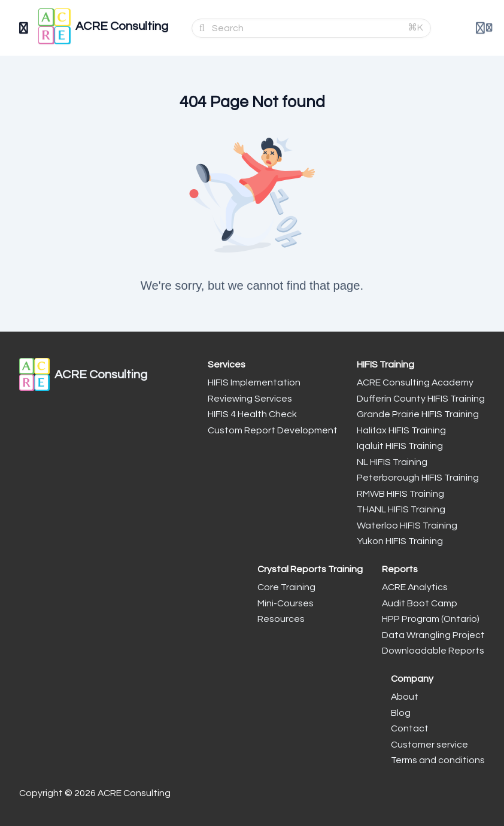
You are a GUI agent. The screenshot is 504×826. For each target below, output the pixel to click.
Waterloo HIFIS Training (407, 526)
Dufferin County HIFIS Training (421, 399)
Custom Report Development (273, 430)
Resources (281, 619)
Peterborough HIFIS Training (418, 478)
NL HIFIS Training (392, 462)
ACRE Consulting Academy (415, 382)
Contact (410, 728)
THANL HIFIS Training (401, 509)
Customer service (429, 745)
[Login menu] (484, 28)
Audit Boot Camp (420, 603)
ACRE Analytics (415, 587)
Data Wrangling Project (433, 635)
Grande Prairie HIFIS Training (418, 414)
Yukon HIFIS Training (400, 541)
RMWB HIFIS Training (400, 494)
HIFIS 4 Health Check (252, 414)
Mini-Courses (286, 603)
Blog (401, 713)
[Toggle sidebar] (24, 28)
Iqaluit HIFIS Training (400, 446)
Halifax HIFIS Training (401, 430)
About (405, 697)
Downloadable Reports (433, 651)
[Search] (306, 28)
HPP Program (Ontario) (431, 619)
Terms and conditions (438, 760)
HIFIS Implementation (254, 382)
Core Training (286, 587)
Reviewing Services (250, 399)
